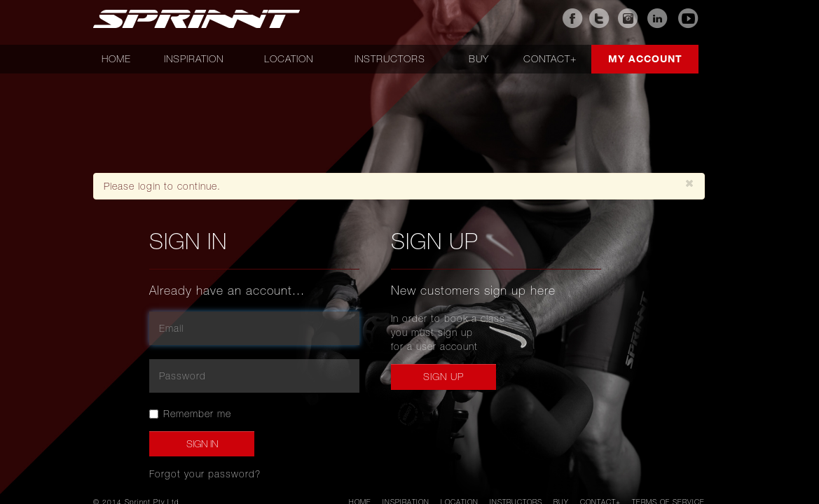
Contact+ (550, 59)
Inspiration (194, 59)
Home (116, 59)
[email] (254, 328)
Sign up (443, 377)
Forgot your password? (205, 474)
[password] (254, 376)
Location (289, 59)
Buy (479, 59)
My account (645, 58)
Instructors (390, 59)
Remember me (190, 414)
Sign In (202, 444)
